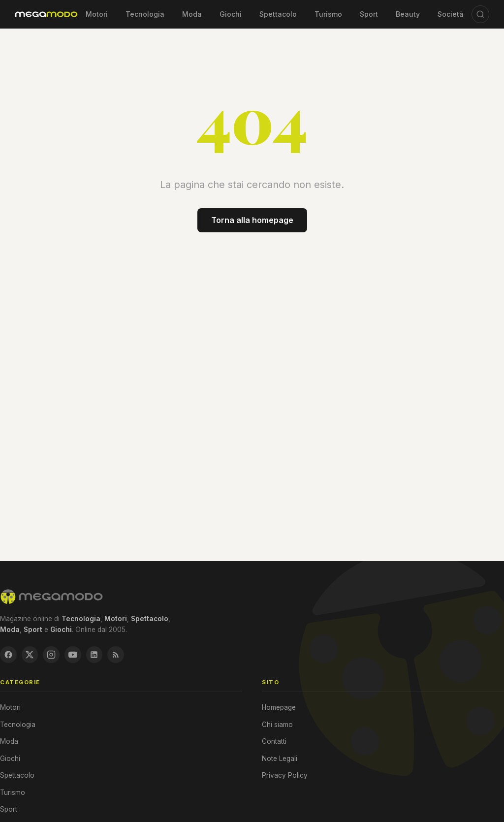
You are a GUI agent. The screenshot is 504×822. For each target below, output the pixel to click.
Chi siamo (277, 727)
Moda (192, 14)
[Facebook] (9, 656)
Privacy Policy (285, 778)
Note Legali (280, 760)
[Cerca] (480, 14)
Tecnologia (145, 14)
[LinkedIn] (104, 656)
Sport (369, 14)
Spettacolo (278, 14)
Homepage (279, 709)
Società (451, 14)
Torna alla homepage (252, 220)
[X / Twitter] (33, 656)
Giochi (231, 14)
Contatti (274, 743)
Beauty (408, 14)
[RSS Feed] (127, 656)
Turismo (328, 14)
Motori (97, 14)
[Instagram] (57, 656)
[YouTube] (80, 656)
